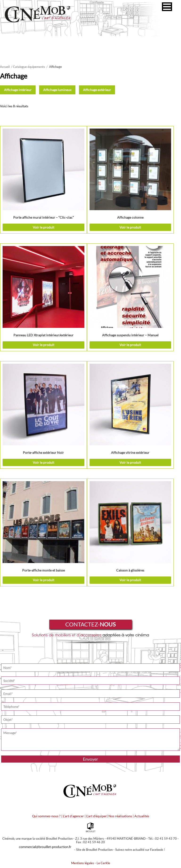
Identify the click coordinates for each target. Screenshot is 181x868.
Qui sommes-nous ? (46, 816)
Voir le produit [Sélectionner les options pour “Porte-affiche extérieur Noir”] (43, 462)
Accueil (5, 67)
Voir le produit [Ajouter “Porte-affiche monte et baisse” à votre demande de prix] (43, 580)
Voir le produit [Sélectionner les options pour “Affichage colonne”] (130, 227)
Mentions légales (83, 863)
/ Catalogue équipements (28, 67)
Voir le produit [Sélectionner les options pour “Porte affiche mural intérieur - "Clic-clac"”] (43, 227)
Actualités (142, 816)
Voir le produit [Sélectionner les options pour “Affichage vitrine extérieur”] (130, 462)
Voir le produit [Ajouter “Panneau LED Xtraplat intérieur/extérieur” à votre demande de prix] (43, 345)
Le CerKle (103, 863)
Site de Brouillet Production (94, 850)
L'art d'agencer (74, 816)
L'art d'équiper (97, 816)
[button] (167, 7)
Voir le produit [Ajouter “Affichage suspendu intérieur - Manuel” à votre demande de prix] (130, 345)
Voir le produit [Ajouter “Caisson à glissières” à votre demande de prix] (130, 580)
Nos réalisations (120, 816)
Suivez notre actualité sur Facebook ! (140, 850)
